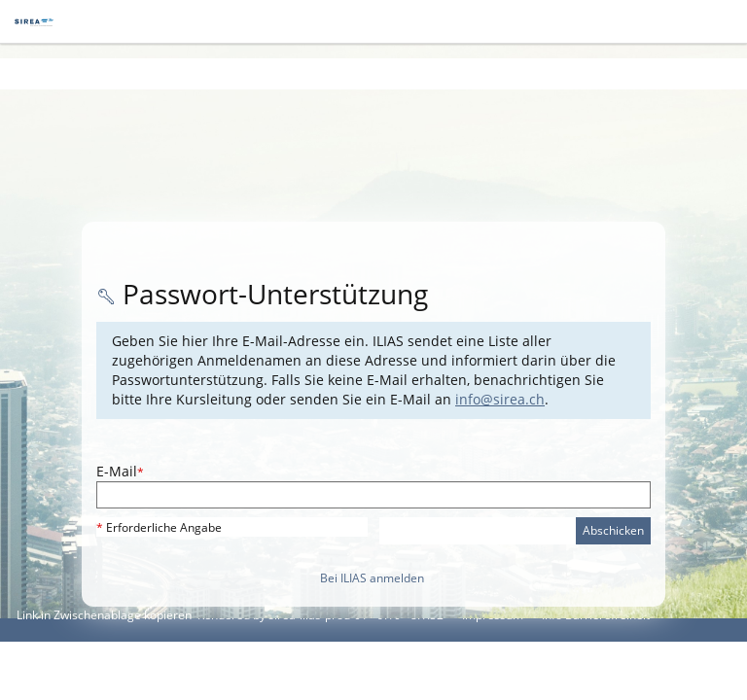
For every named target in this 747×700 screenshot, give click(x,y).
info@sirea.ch (500, 399)
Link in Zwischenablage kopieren (104, 615)
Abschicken (613, 530)
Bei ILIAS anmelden (372, 578)
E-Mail (120, 471)
